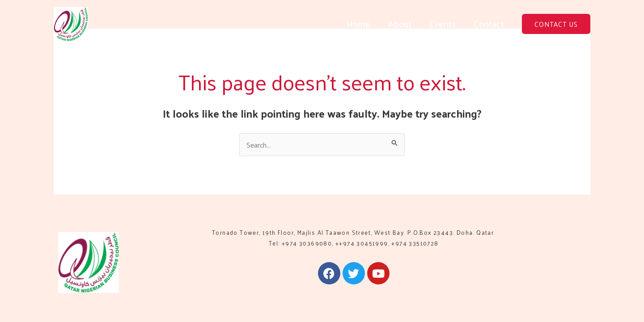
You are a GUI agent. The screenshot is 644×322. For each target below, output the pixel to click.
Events (443, 24)
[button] (556, 24)
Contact (489, 24)
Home (358, 24)
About (400, 24)
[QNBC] (71, 23)
